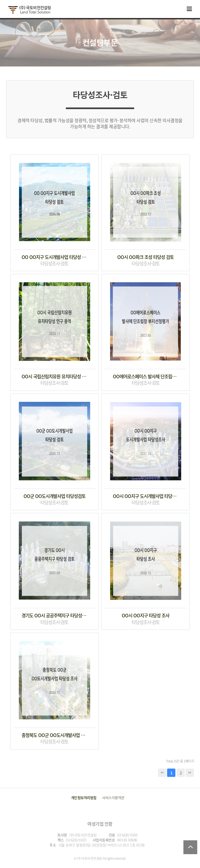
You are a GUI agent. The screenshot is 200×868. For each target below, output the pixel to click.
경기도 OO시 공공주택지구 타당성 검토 (54, 616)
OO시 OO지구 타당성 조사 (146, 616)
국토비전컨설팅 (29, 10)
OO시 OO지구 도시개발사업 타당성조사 (146, 496)
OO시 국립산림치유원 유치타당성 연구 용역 (54, 377)
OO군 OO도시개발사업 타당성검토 (54, 496)
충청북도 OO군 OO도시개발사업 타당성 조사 (54, 735)
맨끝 (190, 773)
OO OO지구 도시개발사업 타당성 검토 (54, 257)
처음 (162, 773)
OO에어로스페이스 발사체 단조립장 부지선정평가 (146, 377)
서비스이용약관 (113, 798)
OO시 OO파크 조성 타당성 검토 (146, 257)
